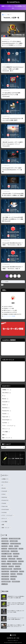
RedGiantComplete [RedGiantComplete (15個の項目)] (12, 561)
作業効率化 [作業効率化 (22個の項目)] (5, 584)
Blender (5, 399)
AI (4, 396)
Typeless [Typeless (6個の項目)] (13, 574)
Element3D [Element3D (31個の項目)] (16, 554)
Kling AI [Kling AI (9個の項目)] (16, 556)
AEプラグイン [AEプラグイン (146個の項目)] (14, 541)
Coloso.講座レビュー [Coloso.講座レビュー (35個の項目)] (6, 554)
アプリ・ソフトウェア (9, 426)
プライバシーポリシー (13, 640)
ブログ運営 (6, 432)
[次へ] (19, 276)
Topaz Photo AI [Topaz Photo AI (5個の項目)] (17, 569)
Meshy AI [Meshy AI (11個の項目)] (4, 559)
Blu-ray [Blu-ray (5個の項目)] (21, 549)
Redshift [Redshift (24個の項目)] (21, 561)
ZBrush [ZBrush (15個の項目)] (13, 579)
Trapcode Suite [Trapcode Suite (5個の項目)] (14, 571)
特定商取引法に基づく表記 (13, 638)
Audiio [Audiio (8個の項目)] (16, 546)
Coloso (5, 405)
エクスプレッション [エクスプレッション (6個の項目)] (6, 582)
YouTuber (6, 423)
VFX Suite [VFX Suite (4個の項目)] (20, 574)
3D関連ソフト (7, 390)
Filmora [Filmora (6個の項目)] (4, 556)
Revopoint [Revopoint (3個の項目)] (4, 566)
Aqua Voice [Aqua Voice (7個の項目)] (4, 546)
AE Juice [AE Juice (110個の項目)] (4, 539)
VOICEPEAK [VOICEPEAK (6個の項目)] (13, 576)
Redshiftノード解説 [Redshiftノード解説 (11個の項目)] (6, 564)
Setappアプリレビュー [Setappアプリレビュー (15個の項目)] (7, 569)
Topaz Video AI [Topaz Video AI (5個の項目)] (5, 571)
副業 (4, 435)
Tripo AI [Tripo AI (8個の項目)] (22, 571)
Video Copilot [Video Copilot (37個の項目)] (5, 576)
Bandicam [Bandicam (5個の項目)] (4, 549)
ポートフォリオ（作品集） (10, 316)
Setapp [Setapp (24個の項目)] (18, 566)
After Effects (7, 393)
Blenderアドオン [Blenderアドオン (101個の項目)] (13, 549)
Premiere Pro (7, 411)
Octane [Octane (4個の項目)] (4, 561)
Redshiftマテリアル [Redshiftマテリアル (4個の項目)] (17, 564)
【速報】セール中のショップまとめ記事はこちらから (13, 7)
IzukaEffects (13, 2)
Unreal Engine (7, 420)
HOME (13, 635)
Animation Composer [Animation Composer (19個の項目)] (15, 544)
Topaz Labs (6, 417)
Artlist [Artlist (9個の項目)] (11, 546)
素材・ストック (7, 438)
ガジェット (6, 429)
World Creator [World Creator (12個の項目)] (5, 579)
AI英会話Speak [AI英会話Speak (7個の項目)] (5, 544)
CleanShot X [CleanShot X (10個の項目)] (14, 551)
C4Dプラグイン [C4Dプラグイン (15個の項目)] (5, 551)
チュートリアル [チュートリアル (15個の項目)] (16, 582)
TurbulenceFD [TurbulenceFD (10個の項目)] (5, 574)
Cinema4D (6, 402)
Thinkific (6, 414)
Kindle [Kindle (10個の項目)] (10, 556)
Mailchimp (6, 408)
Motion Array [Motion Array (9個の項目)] (12, 559)
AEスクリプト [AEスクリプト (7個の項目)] (5, 541)
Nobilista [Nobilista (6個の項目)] (19, 559)
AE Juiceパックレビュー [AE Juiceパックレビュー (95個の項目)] (15, 539)
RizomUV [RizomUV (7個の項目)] (11, 566)
